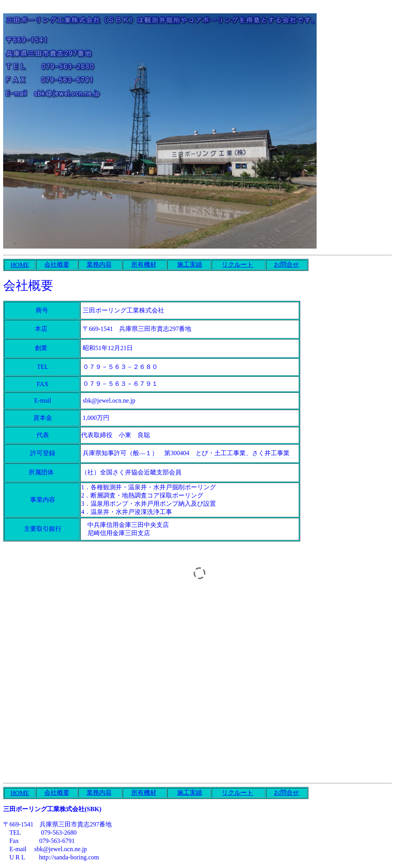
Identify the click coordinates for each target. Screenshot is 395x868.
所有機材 (144, 264)
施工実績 (190, 264)
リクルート (237, 264)
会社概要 (57, 264)
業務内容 (99, 264)
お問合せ (286, 264)
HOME (20, 265)
